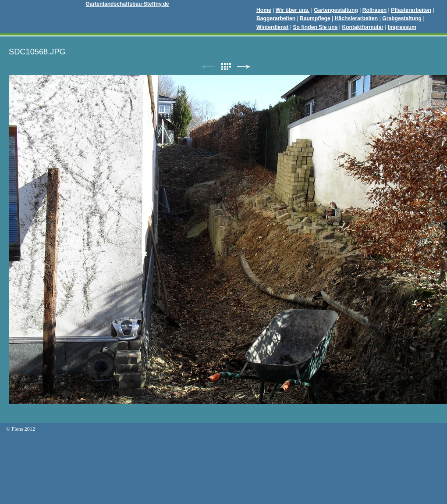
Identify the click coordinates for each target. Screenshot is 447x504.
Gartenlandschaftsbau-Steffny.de (127, 4)
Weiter (244, 67)
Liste (226, 67)
